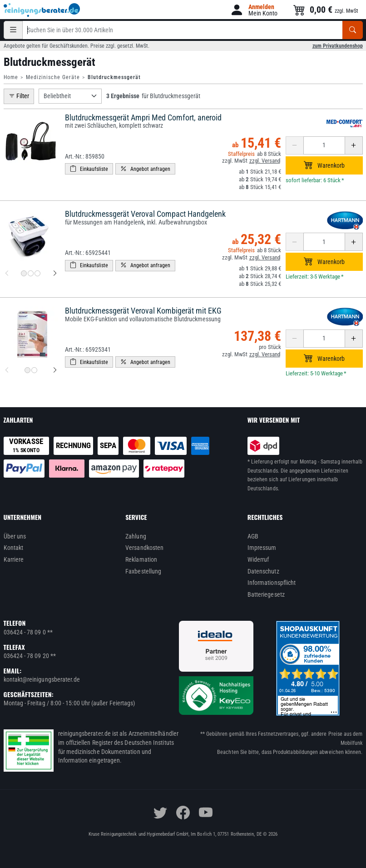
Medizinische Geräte (53, 77)
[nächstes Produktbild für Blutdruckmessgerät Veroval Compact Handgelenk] (55, 274)
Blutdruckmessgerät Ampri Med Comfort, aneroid (143, 117)
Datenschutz (263, 571)
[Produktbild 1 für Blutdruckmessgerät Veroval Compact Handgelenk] (24, 273)
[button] (254, 10)
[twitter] (160, 813)
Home (11, 77)
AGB (253, 536)
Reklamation (141, 559)
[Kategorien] (13, 30)
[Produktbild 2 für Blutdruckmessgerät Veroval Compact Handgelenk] (31, 273)
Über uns (15, 536)
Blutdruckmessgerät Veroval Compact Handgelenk (145, 214)
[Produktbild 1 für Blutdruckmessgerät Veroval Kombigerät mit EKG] (27, 370)
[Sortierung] (70, 96)
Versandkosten (144, 548)
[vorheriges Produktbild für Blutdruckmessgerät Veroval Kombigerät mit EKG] (7, 370)
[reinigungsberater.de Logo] (42, 10)
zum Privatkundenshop (338, 46)
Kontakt (14, 548)
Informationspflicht (272, 583)
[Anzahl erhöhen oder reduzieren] (324, 145)
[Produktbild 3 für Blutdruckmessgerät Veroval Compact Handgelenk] (37, 273)
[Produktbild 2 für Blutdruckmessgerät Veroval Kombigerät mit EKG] (34, 370)
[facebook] (183, 813)
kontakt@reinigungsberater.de (42, 679)
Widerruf (258, 559)
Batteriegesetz (266, 594)
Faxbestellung (143, 571)
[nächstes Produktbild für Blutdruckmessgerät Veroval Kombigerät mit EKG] (55, 370)
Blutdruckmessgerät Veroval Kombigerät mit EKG (143, 311)
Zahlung (136, 536)
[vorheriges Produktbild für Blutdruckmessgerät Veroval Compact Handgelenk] (7, 274)
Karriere (14, 559)
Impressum (262, 548)
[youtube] (206, 813)
